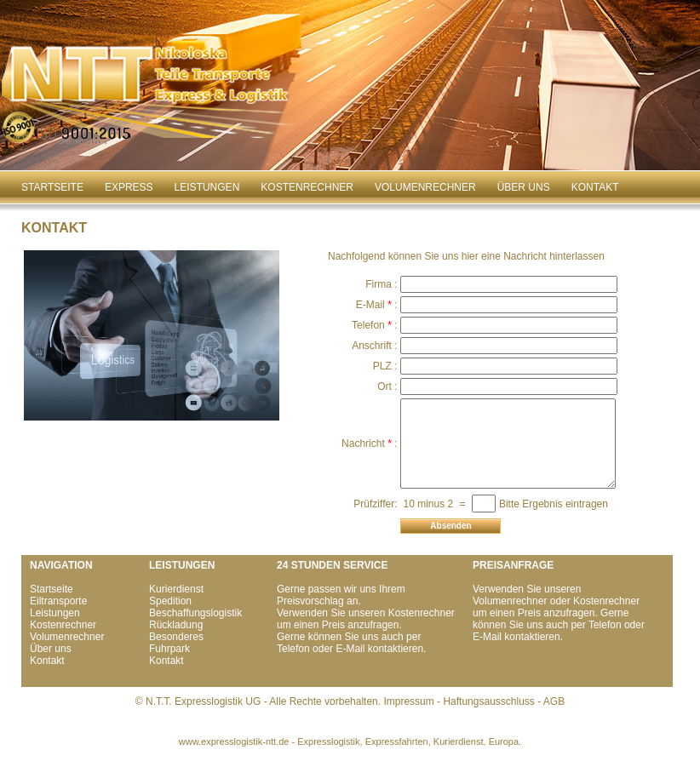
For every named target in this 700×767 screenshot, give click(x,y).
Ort (389, 386)
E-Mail (375, 305)
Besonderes (176, 637)
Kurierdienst (176, 589)
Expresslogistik (328, 741)
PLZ (387, 366)
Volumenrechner (425, 187)
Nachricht (367, 444)
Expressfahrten (397, 741)
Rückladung (176, 625)
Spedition (170, 601)
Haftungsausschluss (488, 701)
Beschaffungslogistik (195, 613)
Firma (383, 284)
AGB (554, 701)
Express (129, 187)
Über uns (524, 187)
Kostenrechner (307, 187)
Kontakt (595, 187)
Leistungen (207, 187)
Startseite (52, 187)
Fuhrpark (169, 649)
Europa (504, 741)
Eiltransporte (58, 601)
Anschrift (376, 346)
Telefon (373, 325)
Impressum (408, 701)
